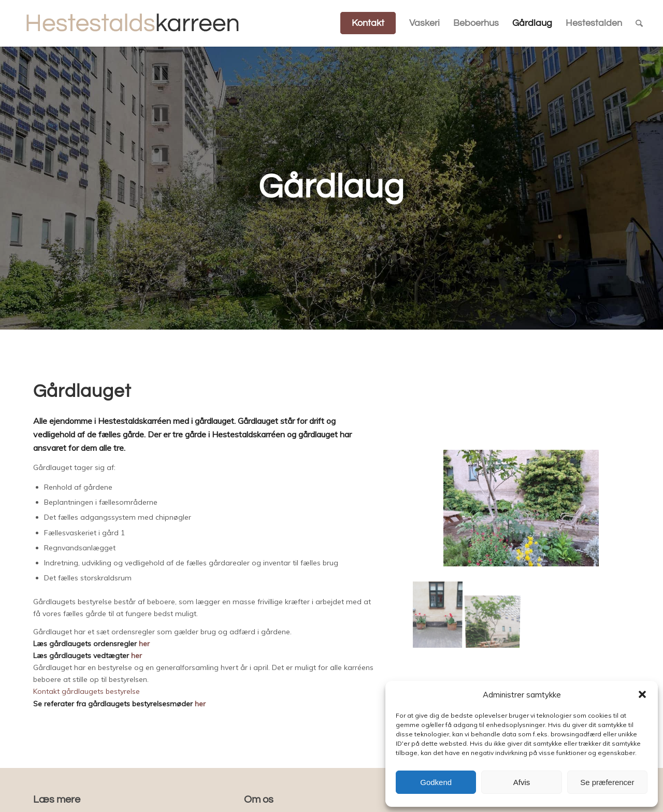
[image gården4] (497, 611)
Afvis (522, 782)
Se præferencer (607, 782)
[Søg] (639, 23)
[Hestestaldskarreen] (133, 23)
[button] (642, 694)
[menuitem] (368, 23)
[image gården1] (441, 611)
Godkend (436, 782)
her (144, 644)
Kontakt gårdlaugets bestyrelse (88, 691)
